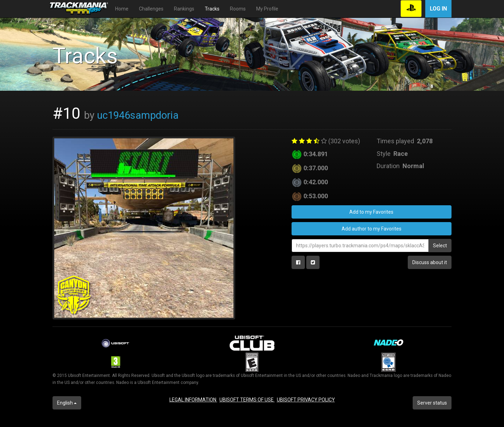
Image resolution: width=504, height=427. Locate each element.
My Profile (267, 9)
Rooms (238, 9)
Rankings (184, 9)
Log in (438, 9)
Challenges (151, 9)
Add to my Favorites (371, 212)
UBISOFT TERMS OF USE (247, 400)
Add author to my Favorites (372, 229)
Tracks (212, 9)
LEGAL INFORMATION (193, 400)
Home (122, 9)
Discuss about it (430, 262)
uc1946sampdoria (138, 115)
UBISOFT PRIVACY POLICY (306, 400)
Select (440, 246)
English (67, 403)
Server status (432, 403)
